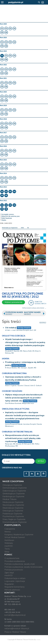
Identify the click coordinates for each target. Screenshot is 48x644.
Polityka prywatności (14, 570)
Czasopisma (10, 529)
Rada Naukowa (7, 218)
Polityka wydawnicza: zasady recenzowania (23, 567)
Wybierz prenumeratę (13, 302)
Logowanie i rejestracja (15, 581)
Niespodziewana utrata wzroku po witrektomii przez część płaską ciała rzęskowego (23, 438)
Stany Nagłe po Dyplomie (14, 519)
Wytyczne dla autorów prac (10, 216)
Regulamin (9, 584)
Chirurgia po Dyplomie (12, 485)
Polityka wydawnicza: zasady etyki (20, 564)
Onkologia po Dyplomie (13, 511)
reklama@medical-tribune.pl (17, 629)
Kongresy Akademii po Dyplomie (19, 535)
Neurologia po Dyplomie (13, 505)
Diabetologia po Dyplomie (14, 491)
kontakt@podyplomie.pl (15, 615)
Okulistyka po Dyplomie (10, 228)
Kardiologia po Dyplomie (13, 496)
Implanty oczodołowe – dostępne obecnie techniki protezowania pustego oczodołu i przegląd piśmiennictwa (25, 415)
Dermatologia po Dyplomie (15, 488)
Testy (7, 549)
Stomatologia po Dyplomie (15, 522)
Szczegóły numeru (8, 214)
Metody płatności (12, 590)
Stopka (4, 220)
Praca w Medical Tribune (15, 632)
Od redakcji (11, 328)
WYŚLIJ (41, 461)
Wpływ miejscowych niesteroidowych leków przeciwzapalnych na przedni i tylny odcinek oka (24, 398)
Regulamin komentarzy (15, 587)
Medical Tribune (10, 499)
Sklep (7, 552)
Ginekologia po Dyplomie (14, 494)
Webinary (9, 543)
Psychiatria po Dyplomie (13, 516)
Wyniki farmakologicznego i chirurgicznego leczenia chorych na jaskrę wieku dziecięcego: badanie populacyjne (25, 342)
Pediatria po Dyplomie (12, 514)
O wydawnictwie (12, 558)
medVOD (9, 546)
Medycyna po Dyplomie (13, 502)
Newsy (8, 532)
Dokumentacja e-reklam (15, 578)
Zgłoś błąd (9, 573)
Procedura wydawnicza (15, 561)
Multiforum (9, 540)
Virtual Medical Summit (15, 537)
